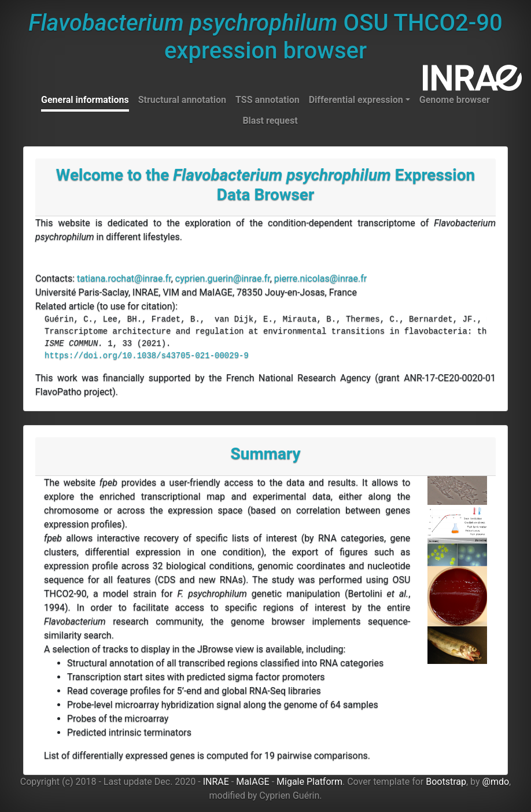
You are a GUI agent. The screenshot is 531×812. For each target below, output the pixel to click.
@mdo (496, 782)
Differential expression (356, 100)
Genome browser (455, 100)
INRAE (216, 782)
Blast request (270, 121)
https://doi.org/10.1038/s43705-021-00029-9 (147, 356)
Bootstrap (446, 782)
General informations (85, 100)
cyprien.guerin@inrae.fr (223, 278)
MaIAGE (253, 782)
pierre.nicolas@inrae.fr (320, 278)
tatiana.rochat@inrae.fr (124, 278)
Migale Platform (309, 782)
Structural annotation (182, 100)
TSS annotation (268, 100)
